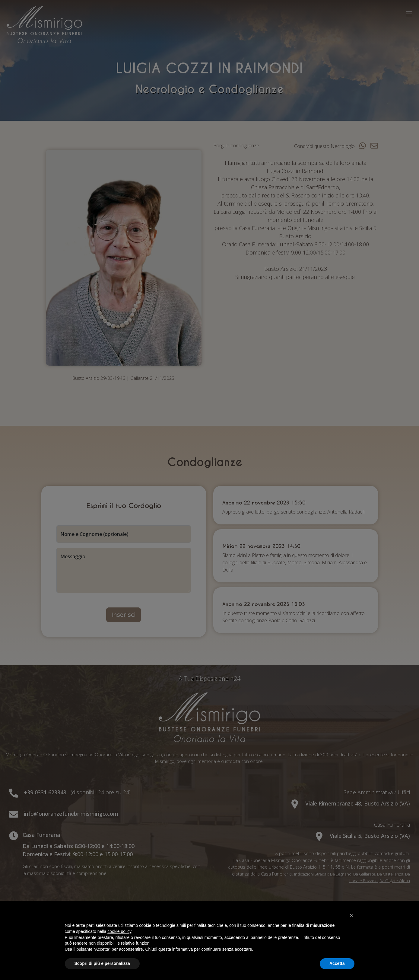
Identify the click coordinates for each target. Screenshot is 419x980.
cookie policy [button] (119, 931)
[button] (351, 915)
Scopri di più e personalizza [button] (102, 963)
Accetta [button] (337, 963)
